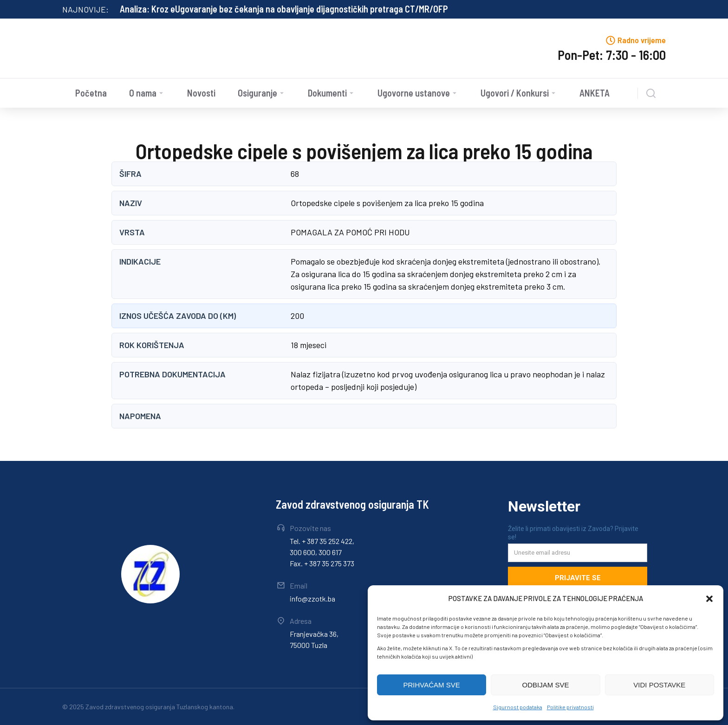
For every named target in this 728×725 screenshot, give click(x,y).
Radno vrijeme (642, 40)
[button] (709, 599)
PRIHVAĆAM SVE (432, 685)
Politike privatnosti (570, 707)
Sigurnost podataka (518, 707)
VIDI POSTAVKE (659, 685)
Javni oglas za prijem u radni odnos (185, 9)
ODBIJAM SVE (546, 685)
